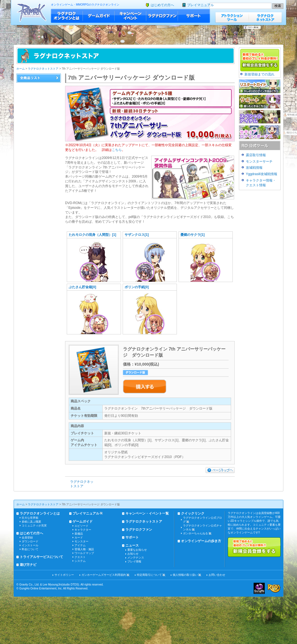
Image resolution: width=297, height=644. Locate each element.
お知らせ (133, 554)
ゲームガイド (99, 16)
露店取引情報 (256, 155)
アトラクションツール (232, 17)
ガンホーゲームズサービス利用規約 (104, 575)
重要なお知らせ (137, 550)
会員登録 (27, 538)
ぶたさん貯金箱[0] (82, 287)
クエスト (80, 557)
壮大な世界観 (30, 518)
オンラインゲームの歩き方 (201, 541)
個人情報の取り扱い (185, 575)
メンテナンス (136, 558)
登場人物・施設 (84, 549)
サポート (194, 16)
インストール (30, 545)
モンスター (81, 541)
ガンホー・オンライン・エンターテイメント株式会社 (259, 588)
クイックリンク (193, 513)
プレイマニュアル (201, 5)
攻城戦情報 (254, 168)
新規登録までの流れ (259, 74)
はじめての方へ (162, 5)
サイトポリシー (64, 575)
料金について (30, 549)
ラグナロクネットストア (265, 17)
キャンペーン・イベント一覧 (147, 513)
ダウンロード (30, 541)
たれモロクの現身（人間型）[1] (92, 235)
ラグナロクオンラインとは (67, 16)
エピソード (81, 526)
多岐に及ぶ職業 (31, 522)
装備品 (79, 534)
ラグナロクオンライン (32, 12)
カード (79, 538)
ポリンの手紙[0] (137, 287)
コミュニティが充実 (34, 526)
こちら (117, 150)
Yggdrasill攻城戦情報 (262, 174)
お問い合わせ (217, 575)
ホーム (21, 69)
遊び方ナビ (28, 565)
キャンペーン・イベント (130, 16)
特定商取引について (149, 575)
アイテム (80, 545)
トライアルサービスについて (41, 557)
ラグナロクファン (162, 16)
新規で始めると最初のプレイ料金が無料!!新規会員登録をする (254, 547)
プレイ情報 (134, 561)
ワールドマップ (84, 553)
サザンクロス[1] (137, 235)
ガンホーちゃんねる (195, 533)
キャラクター (83, 530)
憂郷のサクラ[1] (193, 235)
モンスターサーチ (259, 161)
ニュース (132, 545)
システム (80, 561)
